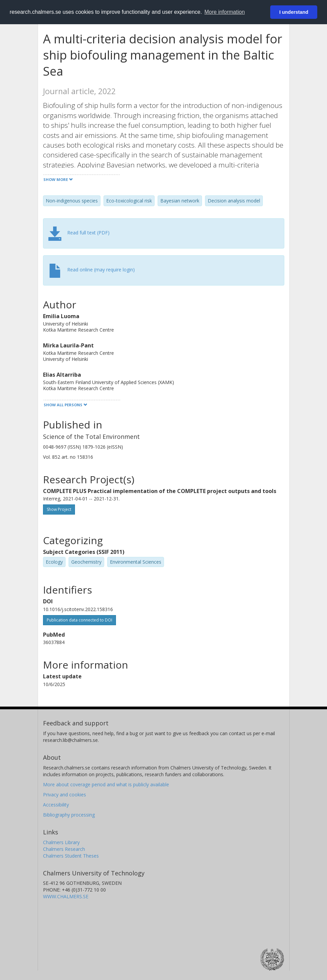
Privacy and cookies (65, 795)
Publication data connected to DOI (79, 620)
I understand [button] (294, 12)
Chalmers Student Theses (71, 856)
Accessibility (56, 805)
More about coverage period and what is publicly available (106, 784)
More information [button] (224, 12)
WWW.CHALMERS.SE (66, 896)
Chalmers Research (64, 849)
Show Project (59, 509)
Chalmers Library (61, 842)
